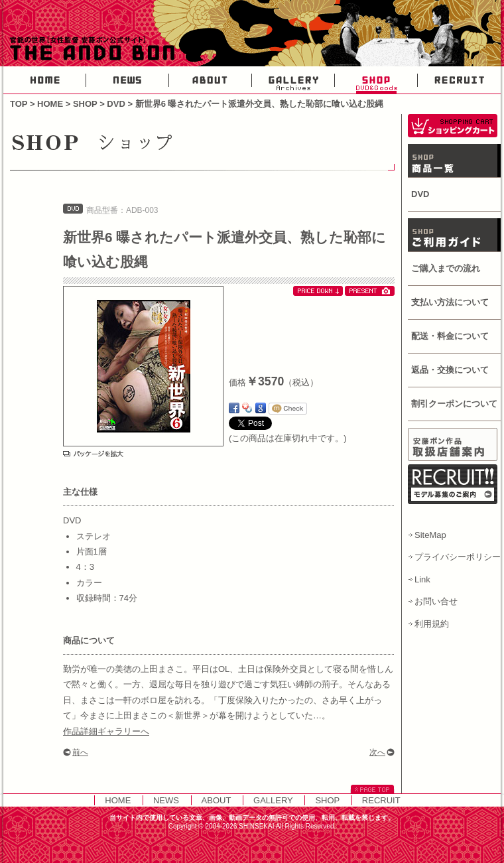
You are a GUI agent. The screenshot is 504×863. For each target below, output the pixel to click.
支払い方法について (450, 302)
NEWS (128, 80)
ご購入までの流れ (446, 268)
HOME (45, 80)
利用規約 (432, 624)
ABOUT (211, 80)
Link (422, 579)
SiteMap (430, 535)
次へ (377, 752)
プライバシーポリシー (458, 557)
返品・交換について (450, 370)
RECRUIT (459, 80)
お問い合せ (436, 601)
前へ (80, 752)
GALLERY (293, 80)
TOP (19, 104)
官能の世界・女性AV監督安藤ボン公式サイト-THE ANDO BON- (90, 50)
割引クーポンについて (454, 404)
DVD (116, 104)
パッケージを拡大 (93, 454)
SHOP (376, 80)
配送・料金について (450, 336)
